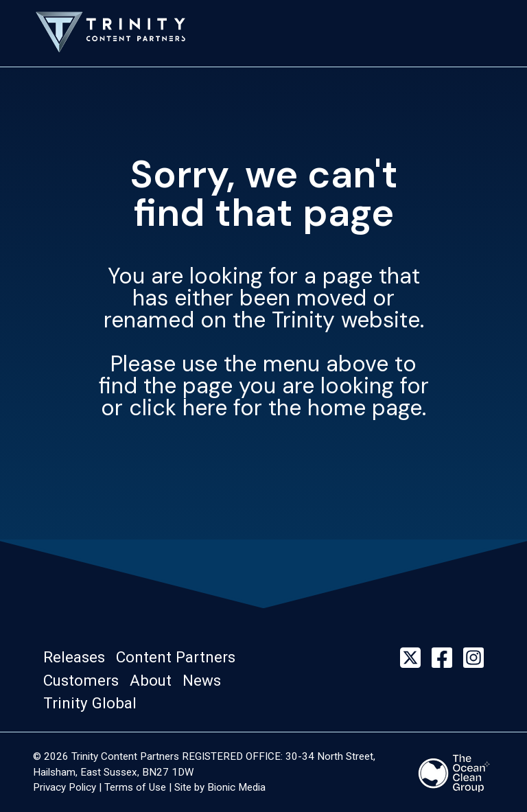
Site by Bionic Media (220, 787)
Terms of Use (135, 787)
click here (178, 408)
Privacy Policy (65, 787)
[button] (78, 658)
